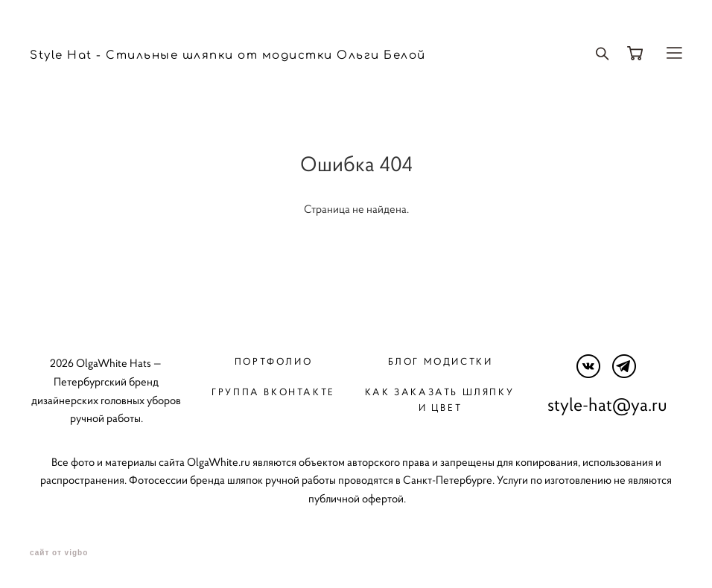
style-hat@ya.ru (607, 405)
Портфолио (273, 361)
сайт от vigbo (59, 553)
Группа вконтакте (273, 392)
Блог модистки (441, 361)
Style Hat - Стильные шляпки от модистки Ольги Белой (228, 55)
